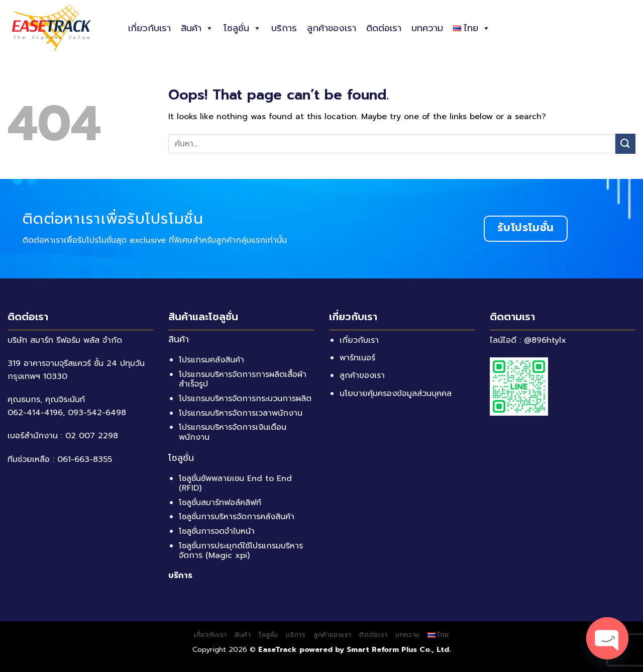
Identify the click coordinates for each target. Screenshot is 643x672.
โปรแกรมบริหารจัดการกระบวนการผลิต (245, 399)
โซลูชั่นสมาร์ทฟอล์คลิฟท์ (220, 503)
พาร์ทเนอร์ (357, 358)
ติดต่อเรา (384, 28)
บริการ (284, 28)
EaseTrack (278, 649)
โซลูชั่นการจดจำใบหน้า (217, 531)
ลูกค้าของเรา (332, 28)
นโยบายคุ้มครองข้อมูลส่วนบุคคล (396, 394)
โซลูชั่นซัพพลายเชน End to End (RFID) (235, 483)
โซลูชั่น (242, 28)
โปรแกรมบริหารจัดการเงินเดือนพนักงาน (233, 432)
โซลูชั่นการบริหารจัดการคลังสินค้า (237, 517)
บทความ (427, 28)
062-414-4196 (35, 413)
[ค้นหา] (632, 28)
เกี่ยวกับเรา (149, 28)
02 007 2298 (92, 436)
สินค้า (197, 28)
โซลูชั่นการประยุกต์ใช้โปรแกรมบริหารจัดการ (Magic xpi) (241, 551)
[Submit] (625, 143)
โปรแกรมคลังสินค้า (211, 360)
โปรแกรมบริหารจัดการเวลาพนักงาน (241, 413)
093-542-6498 (97, 413)
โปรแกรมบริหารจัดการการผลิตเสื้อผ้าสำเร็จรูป (243, 379)
